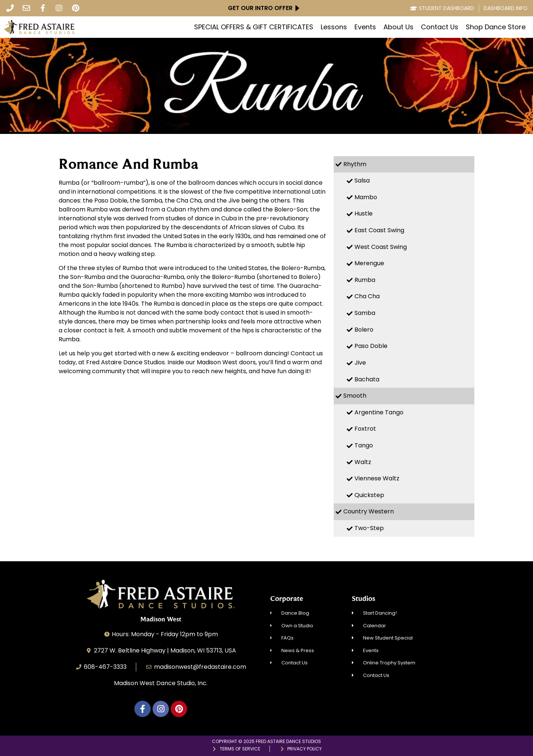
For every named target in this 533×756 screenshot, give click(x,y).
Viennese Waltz (377, 478)
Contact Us (440, 27)
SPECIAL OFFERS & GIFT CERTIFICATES (254, 27)
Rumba (365, 280)
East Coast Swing (379, 230)
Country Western (369, 511)
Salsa (362, 180)
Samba (365, 313)
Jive (360, 363)
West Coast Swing (381, 247)
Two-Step (369, 528)
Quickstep (369, 495)
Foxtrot (365, 429)
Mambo (366, 197)
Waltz (363, 462)
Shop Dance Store (496, 27)
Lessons (334, 27)
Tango (364, 445)
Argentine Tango (379, 412)
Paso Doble (371, 346)
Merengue (369, 263)
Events (365, 27)
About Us (398, 27)
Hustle (364, 213)
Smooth (355, 396)
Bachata (367, 379)
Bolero (364, 330)
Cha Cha (367, 296)
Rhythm (355, 164)
